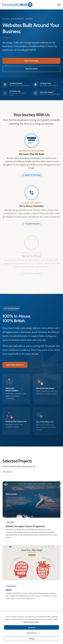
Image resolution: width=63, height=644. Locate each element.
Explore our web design (31, 178)
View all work (8, 474)
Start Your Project (31, 61)
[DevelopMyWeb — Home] (17, 5)
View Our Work (31, 69)
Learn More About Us (15, 367)
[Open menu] (59, 5)
